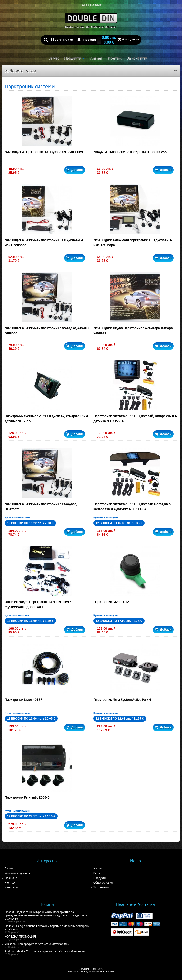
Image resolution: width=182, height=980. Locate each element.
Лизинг (96, 58)
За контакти (137, 58)
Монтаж (114, 58)
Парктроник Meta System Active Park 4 (122, 700)
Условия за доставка (18, 873)
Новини (47, 904)
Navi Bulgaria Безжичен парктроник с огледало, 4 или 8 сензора (47, 331)
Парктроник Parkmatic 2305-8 (27, 797)
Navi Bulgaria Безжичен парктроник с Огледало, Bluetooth (41, 507)
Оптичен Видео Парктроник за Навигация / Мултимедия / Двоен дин (38, 604)
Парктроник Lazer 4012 (111, 602)
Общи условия (103, 883)
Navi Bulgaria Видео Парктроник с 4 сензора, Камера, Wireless (133, 331)
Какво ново (12, 887)
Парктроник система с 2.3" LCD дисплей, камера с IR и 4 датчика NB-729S (46, 419)
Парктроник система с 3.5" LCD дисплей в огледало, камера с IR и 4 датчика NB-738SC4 (132, 507)
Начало (98, 869)
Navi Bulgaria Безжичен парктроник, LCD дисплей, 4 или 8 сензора (132, 243)
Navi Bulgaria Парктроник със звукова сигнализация (44, 152)
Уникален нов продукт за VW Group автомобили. (48, 945)
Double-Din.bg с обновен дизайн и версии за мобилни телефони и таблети (48, 929)
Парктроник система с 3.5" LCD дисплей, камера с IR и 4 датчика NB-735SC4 (135, 419)
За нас (53, 58)
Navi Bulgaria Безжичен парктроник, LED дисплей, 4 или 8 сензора (44, 243)
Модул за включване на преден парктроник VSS (130, 152)
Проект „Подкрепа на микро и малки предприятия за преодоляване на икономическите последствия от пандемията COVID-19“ (48, 917)
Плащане (11, 878)
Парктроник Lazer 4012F (23, 700)
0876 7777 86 (64, 40)
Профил (90, 40)
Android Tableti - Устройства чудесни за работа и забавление (48, 953)
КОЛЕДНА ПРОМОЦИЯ (48, 938)
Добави (75, 170)
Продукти (74, 58)
